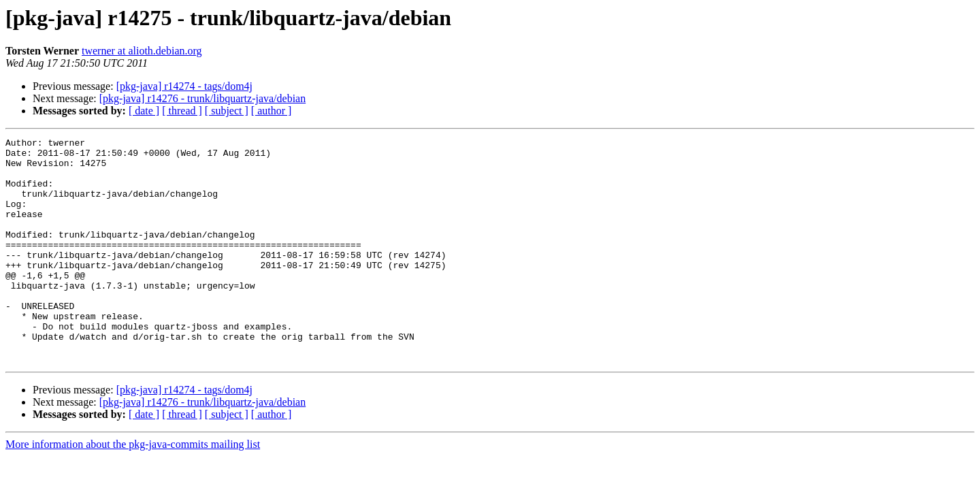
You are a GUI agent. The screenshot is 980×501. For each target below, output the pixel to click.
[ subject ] (227, 111)
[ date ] (144, 111)
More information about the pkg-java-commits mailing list (133, 489)
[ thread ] (182, 111)
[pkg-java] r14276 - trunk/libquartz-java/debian (202, 98)
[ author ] (272, 111)
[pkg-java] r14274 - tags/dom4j (184, 86)
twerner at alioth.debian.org (142, 51)
